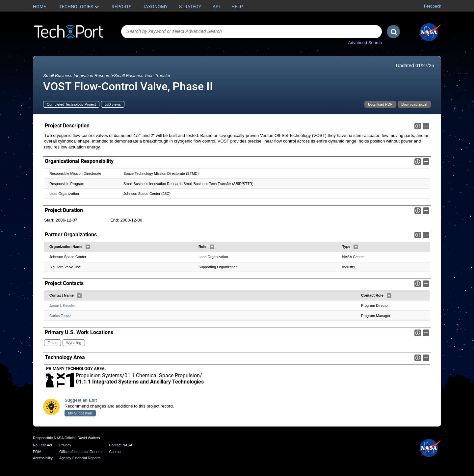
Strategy (190, 7)
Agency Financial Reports (80, 458)
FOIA (37, 452)
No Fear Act (42, 445)
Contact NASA (121, 445)
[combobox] (251, 32)
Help (237, 7)
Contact (115, 452)
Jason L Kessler (62, 305)
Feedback (433, 6)
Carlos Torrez (60, 316)
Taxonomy (155, 7)
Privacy (65, 445)
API (216, 7)
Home (39, 7)
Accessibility (43, 458)
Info (418, 126)
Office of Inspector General (81, 452)
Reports (121, 7)
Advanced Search (365, 43)
